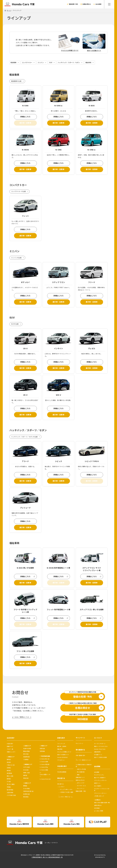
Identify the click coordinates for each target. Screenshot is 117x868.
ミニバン (41, 63)
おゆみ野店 (26, 789)
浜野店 (9, 768)
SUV (51, 63)
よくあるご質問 (99, 811)
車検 (78, 775)
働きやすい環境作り (100, 778)
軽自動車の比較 (16, 81)
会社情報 (97, 772)
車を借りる (60, 784)
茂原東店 (42, 751)
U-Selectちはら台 (45, 779)
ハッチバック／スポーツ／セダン (69, 63)
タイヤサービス (81, 786)
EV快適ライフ (98, 755)
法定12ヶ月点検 (81, 769)
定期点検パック (80, 777)
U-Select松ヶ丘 (45, 759)
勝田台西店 (26, 751)
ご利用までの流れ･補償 (66, 792)
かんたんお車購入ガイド (64, 752)
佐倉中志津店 (27, 749)
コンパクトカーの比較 (19, 192)
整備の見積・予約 (81, 791)
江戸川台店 (26, 767)
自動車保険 (97, 752)
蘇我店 (9, 771)
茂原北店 (42, 749)
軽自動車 (14, 63)
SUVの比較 (15, 324)
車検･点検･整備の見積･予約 (102, 803)
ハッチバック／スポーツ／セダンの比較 (24, 437)
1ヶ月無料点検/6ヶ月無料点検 (84, 766)
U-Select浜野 (44, 762)
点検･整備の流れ (81, 755)
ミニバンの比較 (16, 258)
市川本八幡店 (11, 784)
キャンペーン (79, 743)
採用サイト (97, 783)
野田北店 (26, 778)
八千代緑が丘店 (11, 795)
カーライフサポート (100, 744)
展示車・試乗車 (58, 123)
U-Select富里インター (45, 775)
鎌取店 (25, 786)
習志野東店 (10, 790)
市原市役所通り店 (28, 791)
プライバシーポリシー (100, 793)
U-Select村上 (44, 767)
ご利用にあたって (99, 796)
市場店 (9, 787)
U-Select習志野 (45, 764)
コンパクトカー (27, 63)
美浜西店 (9, 773)
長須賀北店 (26, 794)
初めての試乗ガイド (63, 755)
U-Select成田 (44, 770)
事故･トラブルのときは (101, 746)
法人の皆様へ (98, 786)
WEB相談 (97, 808)
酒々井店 (26, 754)
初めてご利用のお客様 (100, 757)
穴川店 (9, 782)
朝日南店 (26, 797)
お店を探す (10, 744)
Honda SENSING (62, 757)
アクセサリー (61, 760)
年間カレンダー (11, 752)
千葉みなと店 (11, 765)
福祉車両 (88, 63)
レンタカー (62, 787)
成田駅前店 (26, 757)
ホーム (9, 10)
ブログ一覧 (10, 749)
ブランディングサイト (100, 780)
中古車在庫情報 (62, 772)
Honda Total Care (100, 749)
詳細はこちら (25, 117)
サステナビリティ (99, 775)
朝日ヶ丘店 (10, 776)
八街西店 (26, 760)
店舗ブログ (10, 746)
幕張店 (9, 779)
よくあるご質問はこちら (21, 717)
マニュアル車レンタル (66, 789)
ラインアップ (61, 744)
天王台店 (26, 770)
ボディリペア (81, 783)
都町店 (9, 760)
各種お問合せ (98, 805)
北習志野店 (10, 793)
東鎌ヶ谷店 (26, 773)
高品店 (9, 762)
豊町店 (25, 775)
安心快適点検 (81, 772)
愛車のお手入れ (80, 780)
